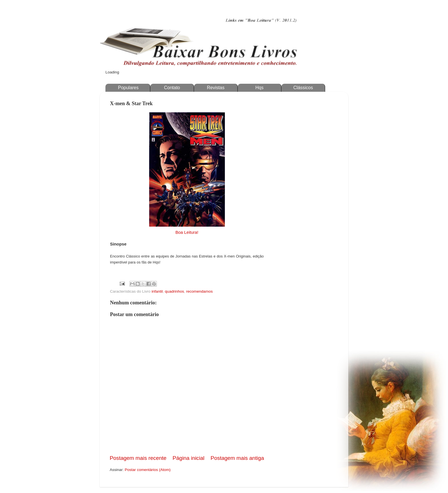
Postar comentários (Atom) (148, 470)
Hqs (259, 88)
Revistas (216, 88)
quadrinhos (174, 291)
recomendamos (199, 291)
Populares (128, 88)
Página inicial (188, 458)
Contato (172, 88)
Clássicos (303, 88)
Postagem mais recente (138, 458)
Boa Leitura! (187, 232)
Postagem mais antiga (237, 458)
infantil (157, 291)
